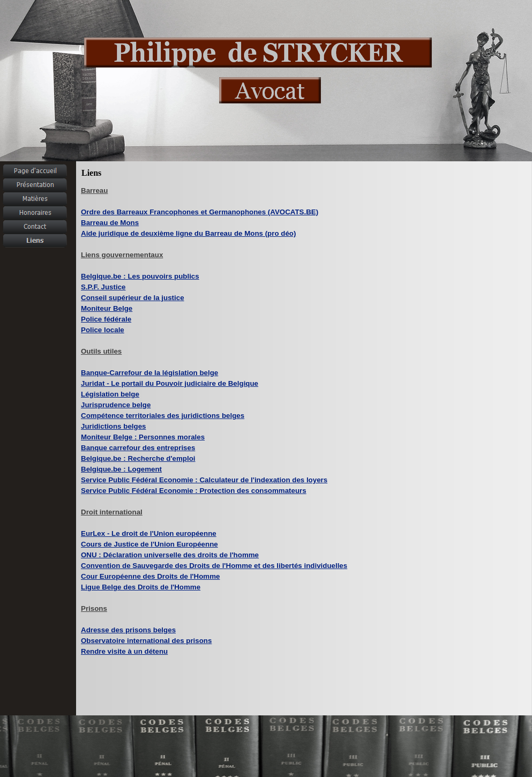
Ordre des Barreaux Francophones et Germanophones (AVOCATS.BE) (200, 212)
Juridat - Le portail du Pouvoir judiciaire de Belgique (170, 383)
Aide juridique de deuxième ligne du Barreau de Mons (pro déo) (188, 233)
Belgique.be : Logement (121, 469)
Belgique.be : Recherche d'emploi (138, 458)
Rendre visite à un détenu (124, 651)
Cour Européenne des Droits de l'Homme (150, 576)
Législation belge (110, 394)
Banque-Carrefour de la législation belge (149, 373)
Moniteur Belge (107, 308)
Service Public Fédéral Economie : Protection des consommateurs (194, 491)
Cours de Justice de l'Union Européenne (149, 544)
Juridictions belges (113, 426)
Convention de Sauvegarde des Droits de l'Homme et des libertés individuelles (214, 566)
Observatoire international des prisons (146, 641)
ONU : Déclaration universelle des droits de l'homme (170, 555)
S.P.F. (103, 287)
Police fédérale (106, 319)
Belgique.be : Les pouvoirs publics (140, 276)
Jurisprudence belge (116, 405)
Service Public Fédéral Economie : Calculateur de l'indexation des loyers (204, 480)
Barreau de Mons (110, 223)
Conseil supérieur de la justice (133, 298)
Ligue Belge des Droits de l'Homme (141, 587)
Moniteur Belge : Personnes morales (143, 437)
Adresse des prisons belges (128, 630)
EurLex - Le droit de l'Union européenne (149, 533)
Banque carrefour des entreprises (138, 448)
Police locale (103, 330)
